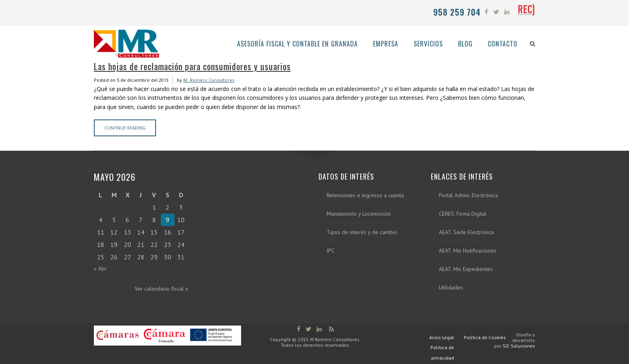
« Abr (100, 269)
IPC (331, 251)
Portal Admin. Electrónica (468, 195)
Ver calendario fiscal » (161, 289)
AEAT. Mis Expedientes (466, 269)
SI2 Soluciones (519, 346)
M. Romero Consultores (209, 80)
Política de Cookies (485, 337)
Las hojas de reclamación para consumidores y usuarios (192, 66)
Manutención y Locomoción (359, 214)
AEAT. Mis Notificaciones (468, 251)
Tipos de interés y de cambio (362, 232)
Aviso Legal (442, 337)
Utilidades (451, 288)
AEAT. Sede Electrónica (466, 232)
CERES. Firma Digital (463, 214)
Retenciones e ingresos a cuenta (365, 195)
